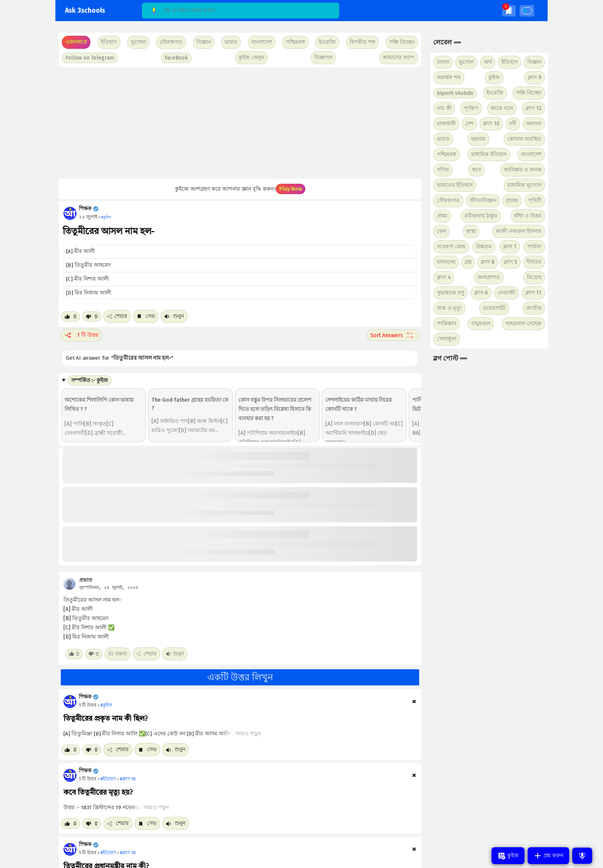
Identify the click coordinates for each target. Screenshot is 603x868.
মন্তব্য (117, 654)
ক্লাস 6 (481, 293)
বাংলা (443, 62)
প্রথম (442, 216)
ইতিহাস (510, 62)
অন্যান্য (534, 124)
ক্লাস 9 (535, 77)
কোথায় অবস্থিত (524, 139)
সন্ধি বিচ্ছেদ (402, 42)
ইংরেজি (327, 42)
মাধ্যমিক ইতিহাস (489, 154)
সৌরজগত (448, 200)
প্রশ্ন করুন (548, 856)
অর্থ (488, 62)
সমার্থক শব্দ (449, 77)
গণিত (443, 170)
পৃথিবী (535, 200)
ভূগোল (466, 62)
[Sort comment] (393, 335)
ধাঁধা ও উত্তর (528, 216)
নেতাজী (506, 293)
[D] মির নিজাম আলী (89, 293)
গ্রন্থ (468, 262)
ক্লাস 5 (511, 262)
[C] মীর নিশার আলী (87, 279)
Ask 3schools (85, 11)
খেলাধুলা (447, 339)
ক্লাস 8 (488, 262)
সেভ (146, 316)
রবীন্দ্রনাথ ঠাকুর (481, 216)
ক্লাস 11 (533, 293)
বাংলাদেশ (531, 154)
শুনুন (174, 316)
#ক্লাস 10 (128, 779)
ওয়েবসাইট (494, 308)
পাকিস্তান (446, 323)
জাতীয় (534, 308)
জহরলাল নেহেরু (523, 323)
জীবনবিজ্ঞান (483, 200)
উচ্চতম (484, 247)
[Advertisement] (239, 123)
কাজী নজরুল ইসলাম (519, 231)
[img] (509, 11)
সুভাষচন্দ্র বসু (451, 293)
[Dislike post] (92, 317)
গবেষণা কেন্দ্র (451, 247)
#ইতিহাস (108, 779)
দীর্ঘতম (534, 262)
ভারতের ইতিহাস (455, 185)
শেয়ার (117, 316)
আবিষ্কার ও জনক (523, 170)
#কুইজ (106, 705)
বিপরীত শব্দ (362, 42)
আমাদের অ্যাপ (399, 57)
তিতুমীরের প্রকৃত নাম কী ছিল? (106, 719)
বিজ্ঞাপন (323, 57)
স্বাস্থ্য (471, 231)
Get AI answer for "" (111, 358)
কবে (476, 170)
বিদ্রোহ (534, 277)
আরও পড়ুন (248, 734)
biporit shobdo (455, 93)
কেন (441, 231)
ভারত (443, 139)
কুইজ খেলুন (251, 57)
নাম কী (444, 108)
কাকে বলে (502, 108)
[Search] (241, 11)
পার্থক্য (534, 247)
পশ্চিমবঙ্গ (295, 42)
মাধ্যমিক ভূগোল (524, 185)
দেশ (469, 124)
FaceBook (176, 58)
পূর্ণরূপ (471, 108)
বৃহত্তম (512, 200)
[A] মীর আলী (81, 251)
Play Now (291, 189)
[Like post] (71, 317)
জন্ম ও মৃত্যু (449, 308)
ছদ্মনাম (478, 139)
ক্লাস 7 (510, 247)
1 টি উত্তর (81, 335)
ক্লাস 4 (444, 277)
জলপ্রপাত (489, 277)
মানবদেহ (446, 262)
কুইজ (494, 77)
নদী (513, 124)
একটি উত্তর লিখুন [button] (240, 677)
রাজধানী (446, 124)
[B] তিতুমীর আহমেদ (88, 265)
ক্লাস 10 (491, 124)
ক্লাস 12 (533, 108)
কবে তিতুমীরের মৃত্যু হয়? (98, 793)
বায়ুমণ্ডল (481, 323)
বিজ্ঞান (534, 62)
